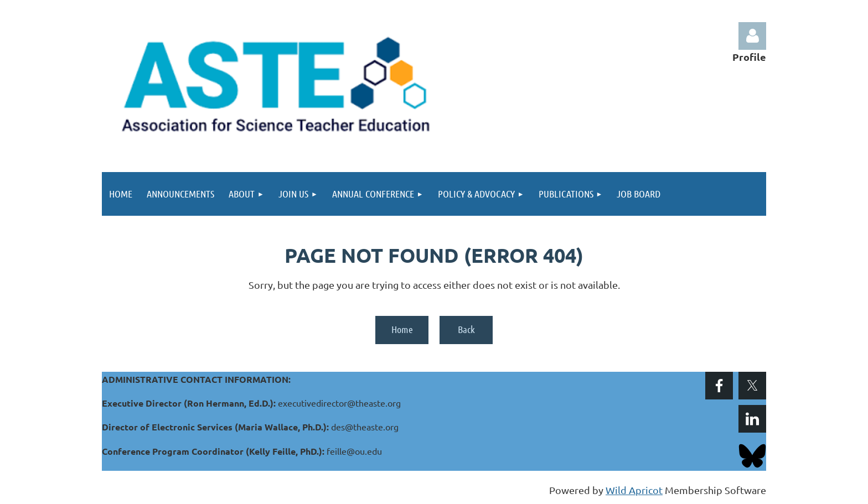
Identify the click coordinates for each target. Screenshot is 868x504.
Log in (752, 36)
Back (466, 329)
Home (402, 329)
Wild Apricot (634, 490)
